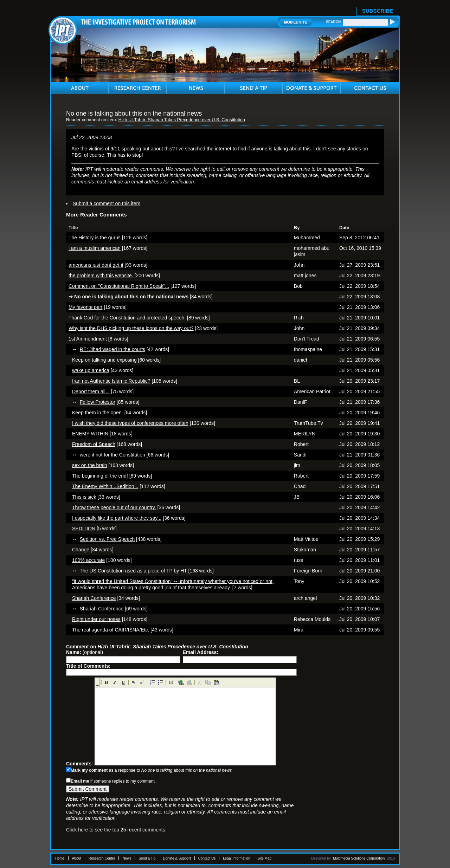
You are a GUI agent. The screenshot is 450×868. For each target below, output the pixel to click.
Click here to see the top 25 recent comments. (116, 830)
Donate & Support (177, 858)
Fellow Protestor (98, 402)
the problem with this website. (101, 276)
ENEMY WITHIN (90, 434)
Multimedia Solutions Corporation (359, 858)
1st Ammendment (88, 339)
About (77, 858)
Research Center (102, 858)
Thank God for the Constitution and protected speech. (127, 318)
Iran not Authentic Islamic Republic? (111, 381)
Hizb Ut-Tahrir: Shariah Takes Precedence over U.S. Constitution (181, 120)
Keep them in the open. (98, 413)
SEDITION (84, 529)
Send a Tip (147, 858)
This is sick (84, 497)
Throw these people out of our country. (114, 507)
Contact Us (207, 858)
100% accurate (88, 560)
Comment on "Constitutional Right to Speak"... (119, 286)
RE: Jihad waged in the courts (112, 349)
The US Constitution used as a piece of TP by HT (133, 571)
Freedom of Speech (94, 444)
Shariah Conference (94, 598)
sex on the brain (90, 465)
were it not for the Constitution (112, 455)
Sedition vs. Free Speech (107, 539)
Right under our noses (96, 619)
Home (60, 858)
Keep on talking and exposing (104, 360)
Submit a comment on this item (107, 203)
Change (81, 550)
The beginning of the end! (100, 476)
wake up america (91, 370)
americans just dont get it (96, 265)
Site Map (265, 858)
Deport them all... (91, 391)
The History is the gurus (95, 238)
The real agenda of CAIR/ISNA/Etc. (111, 630)
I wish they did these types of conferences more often (130, 423)
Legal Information (236, 858)
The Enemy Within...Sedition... (105, 486)
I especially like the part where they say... (117, 518)
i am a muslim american (95, 248)
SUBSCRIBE (378, 11)
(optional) (85, 652)
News (127, 858)
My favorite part (85, 307)
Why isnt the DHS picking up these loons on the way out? (131, 328)
